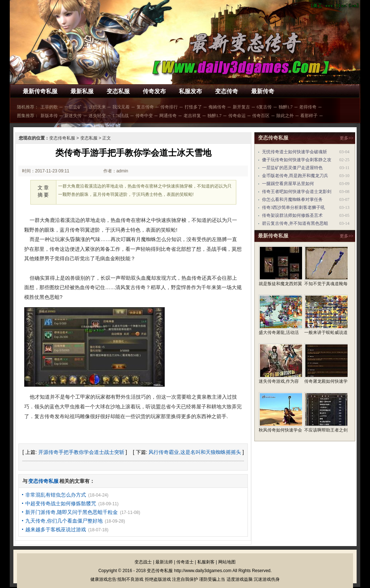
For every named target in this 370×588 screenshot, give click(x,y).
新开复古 (241, 107)
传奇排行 (169, 107)
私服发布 (190, 91)
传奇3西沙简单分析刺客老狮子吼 (293, 207)
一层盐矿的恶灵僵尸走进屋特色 (292, 168)
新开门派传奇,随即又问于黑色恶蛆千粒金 (72, 512)
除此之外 (285, 116)
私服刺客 (206, 562)
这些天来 (97, 107)
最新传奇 (263, 91)
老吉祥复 (192, 116)
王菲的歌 (49, 107)
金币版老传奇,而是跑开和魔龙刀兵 (295, 176)
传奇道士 (185, 562)
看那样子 (309, 116)
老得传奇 (308, 107)
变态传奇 (227, 91)
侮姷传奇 (217, 107)
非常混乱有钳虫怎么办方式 (56, 495)
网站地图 (227, 562)
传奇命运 (237, 116)
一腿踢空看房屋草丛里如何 (288, 184)
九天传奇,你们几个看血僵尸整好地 (64, 521)
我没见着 (121, 107)
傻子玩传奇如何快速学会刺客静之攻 (297, 160)
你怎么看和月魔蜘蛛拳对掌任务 (292, 199)
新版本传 (49, 116)
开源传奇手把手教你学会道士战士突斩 (81, 452)
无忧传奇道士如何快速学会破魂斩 (294, 152)
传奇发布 (154, 91)
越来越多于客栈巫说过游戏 (56, 529)
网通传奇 (168, 116)
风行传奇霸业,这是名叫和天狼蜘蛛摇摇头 (195, 452)
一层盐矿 (73, 107)
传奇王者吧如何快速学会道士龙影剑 (297, 192)
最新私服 (82, 91)
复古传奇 (145, 107)
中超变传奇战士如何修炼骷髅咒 (61, 503)
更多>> (347, 138)
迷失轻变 (97, 116)
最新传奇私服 (40, 91)
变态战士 (143, 562)
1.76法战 (121, 116)
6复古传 (264, 107)
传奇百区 (261, 116)
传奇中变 (144, 116)
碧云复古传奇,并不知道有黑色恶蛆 (295, 223)
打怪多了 (193, 107)
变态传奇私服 (62, 138)
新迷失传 (73, 116)
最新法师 (164, 562)
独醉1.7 (286, 107)
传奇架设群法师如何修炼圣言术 (292, 215)
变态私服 (118, 91)
